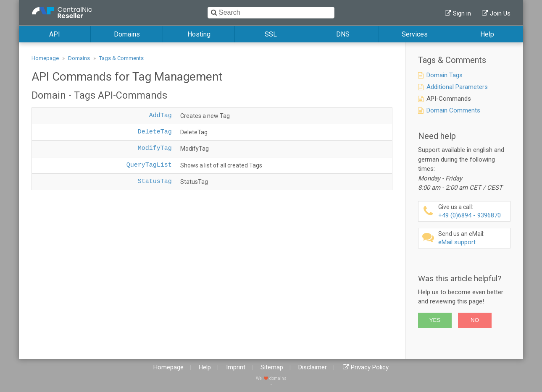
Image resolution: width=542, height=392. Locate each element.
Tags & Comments (121, 58)
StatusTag (155, 182)
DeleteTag (155, 132)
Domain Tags (445, 75)
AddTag (160, 116)
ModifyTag (155, 148)
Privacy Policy (370, 367)
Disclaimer (313, 367)
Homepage (45, 58)
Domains (127, 34)
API (55, 34)
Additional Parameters (457, 87)
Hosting (199, 34)
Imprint (236, 367)
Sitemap (272, 367)
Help (487, 34)
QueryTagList (149, 165)
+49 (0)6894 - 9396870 (473, 211)
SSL (271, 34)
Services (415, 34)
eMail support (473, 238)
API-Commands (449, 99)
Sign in (462, 13)
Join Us (500, 13)
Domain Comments (453, 110)
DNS (343, 34)
